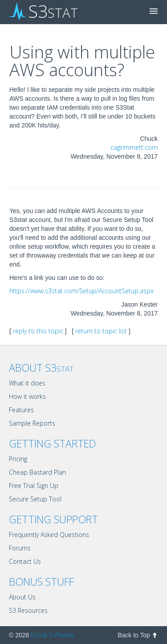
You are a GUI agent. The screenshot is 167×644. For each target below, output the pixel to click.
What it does (27, 383)
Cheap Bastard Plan (37, 472)
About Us (22, 597)
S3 (43, 12)
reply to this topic (38, 331)
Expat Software (53, 635)
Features (21, 410)
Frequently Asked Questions (49, 535)
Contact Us (25, 561)
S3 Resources (28, 610)
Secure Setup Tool (35, 499)
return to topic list (101, 331)
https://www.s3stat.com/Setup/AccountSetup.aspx (81, 291)
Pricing (18, 459)
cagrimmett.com (134, 147)
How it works (27, 396)
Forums (20, 548)
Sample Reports (32, 423)
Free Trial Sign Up (34, 486)
